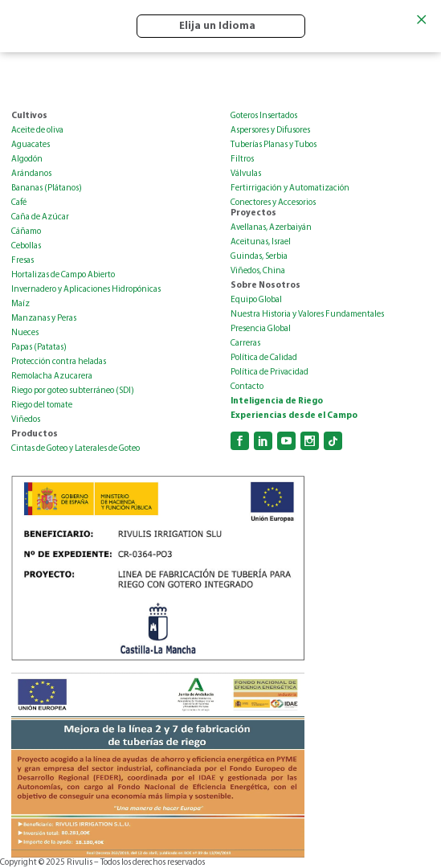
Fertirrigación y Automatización (290, 188)
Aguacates (31, 145)
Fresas (22, 261)
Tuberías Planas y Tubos (274, 145)
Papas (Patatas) (39, 348)
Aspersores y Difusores (270, 131)
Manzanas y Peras (44, 319)
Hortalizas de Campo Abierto (63, 275)
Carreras (245, 344)
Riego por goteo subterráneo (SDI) (73, 391)
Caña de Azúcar (40, 217)
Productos (35, 434)
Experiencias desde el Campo (294, 416)
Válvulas (246, 174)
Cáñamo (26, 232)
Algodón (27, 160)
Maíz (20, 304)
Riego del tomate (42, 405)
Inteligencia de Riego (277, 401)
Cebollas (26, 246)
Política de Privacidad (269, 373)
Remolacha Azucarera (52, 377)
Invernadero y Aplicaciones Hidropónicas (86, 290)
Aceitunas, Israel (261, 242)
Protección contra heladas (59, 362)
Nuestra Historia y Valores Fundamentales (307, 315)
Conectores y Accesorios (273, 203)
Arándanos (31, 174)
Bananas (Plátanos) (47, 188)
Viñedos (26, 420)
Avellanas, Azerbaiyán (271, 228)
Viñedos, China (258, 271)
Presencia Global (261, 329)
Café (19, 203)
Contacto (247, 387)
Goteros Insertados (264, 116)
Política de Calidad (264, 358)
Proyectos (253, 213)
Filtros (242, 160)
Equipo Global (256, 300)
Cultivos (29, 116)
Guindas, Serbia (259, 257)
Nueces (25, 333)
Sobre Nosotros (265, 286)
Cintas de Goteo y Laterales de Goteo (76, 449)
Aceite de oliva (37, 131)
